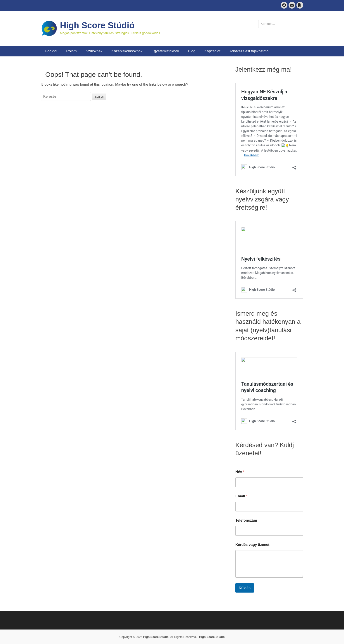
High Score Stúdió (97, 25)
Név (240, 472)
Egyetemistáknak (165, 51)
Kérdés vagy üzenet (252, 545)
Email (241, 496)
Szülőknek (94, 51)
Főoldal (51, 51)
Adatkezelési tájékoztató (249, 51)
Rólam (71, 51)
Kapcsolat (212, 51)
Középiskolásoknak (127, 51)
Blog (192, 51)
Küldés (245, 588)
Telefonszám (246, 520)
